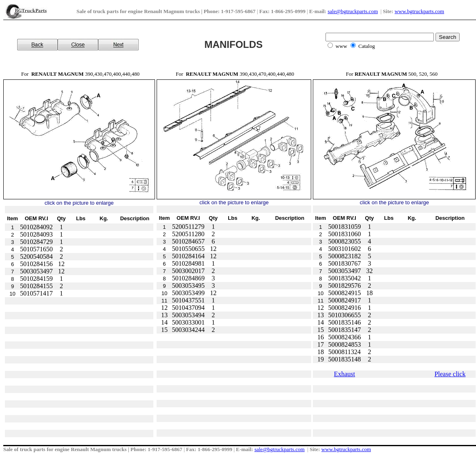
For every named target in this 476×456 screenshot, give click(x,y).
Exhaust (345, 374)
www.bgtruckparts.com (419, 11)
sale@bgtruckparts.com (353, 11)
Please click (450, 374)
